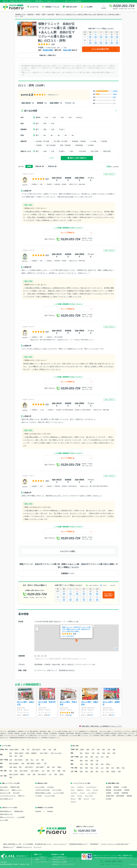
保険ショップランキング (7, 817)
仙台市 (38, 749)
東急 (80, 799)
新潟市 (20, 760)
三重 (45, 763)
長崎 (34, 774)
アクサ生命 (39, 796)
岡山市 (25, 771)
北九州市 (16, 774)
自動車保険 (79, 145)
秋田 (44, 749)
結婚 (45, 151)
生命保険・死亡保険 (42, 141)
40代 (62, 117)
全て (37, 123)
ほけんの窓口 (4, 787)
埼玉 (52, 753)
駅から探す (76, 746)
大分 (50, 774)
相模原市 (34, 753)
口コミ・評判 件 (68, 636)
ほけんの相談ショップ (6, 799)
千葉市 (45, 753)
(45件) (115, 94)
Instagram (50, 811)
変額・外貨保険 (65, 145)
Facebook (38, 811)
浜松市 (38, 763)
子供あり (62, 129)
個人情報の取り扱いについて (43, 844)
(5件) (114, 97)
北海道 (11, 749)
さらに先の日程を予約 (100, 49)
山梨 (11, 760)
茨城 (11, 756)
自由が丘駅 (67, 50)
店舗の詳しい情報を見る (48, 55)
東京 (11, 753)
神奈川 (16, 753)
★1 (73, 135)
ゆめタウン (80, 790)
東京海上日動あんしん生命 (43, 793)
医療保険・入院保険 (79, 141)
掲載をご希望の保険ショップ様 (12, 844)
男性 (45, 123)
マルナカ (73, 802)
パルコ (73, 796)
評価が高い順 (40, 166)
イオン (73, 787)
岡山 (21, 771)
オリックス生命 (40, 787)
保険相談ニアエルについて (24, 847)
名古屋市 (16, 763)
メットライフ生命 (59, 793)
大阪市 (15, 767)
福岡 (11, 774)
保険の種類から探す (114, 783)
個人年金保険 (51, 145)
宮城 (33, 749)
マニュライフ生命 (50, 796)
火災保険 (91, 145)
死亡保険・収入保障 (61, 141)
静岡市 (33, 763)
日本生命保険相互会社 (59, 857)
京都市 (42, 767)
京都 (37, 767)
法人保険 (109, 799)
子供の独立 (83, 151)
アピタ (73, 790)
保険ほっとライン (17, 790)
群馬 (21, 756)
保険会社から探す (42, 783)
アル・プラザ (89, 796)
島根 (16, 771)
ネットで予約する (68, 233)
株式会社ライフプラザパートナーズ (63, 864)
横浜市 (22, 753)
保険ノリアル (40, 859)
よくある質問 (21, 817)
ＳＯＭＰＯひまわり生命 (42, 790)
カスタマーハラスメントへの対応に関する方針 (114, 844)
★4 (52, 135)
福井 (43, 760)
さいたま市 (58, 753)
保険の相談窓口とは (6, 811)
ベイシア (82, 793)
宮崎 (56, 774)
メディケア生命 (57, 790)
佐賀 (29, 774)
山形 (50, 749)
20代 (47, 117)
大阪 (11, 767)
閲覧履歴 (104, 8)
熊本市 (44, 774)
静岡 (28, 763)
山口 (43, 771)
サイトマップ (37, 847)
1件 (70, 715)
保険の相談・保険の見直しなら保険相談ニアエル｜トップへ (102, 726)
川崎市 (27, 753)
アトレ (93, 799)
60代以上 (80, 117)
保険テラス (21, 796)
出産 (53, 151)
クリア (52, 158)
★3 (59, 135)
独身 (45, 129)
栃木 (16, 756)
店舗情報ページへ (68, 573)
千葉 (41, 753)
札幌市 (16, 749)
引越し (72, 151)
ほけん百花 (16, 793)
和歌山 (59, 767)
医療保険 (116, 787)
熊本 (39, 774)
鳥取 (11, 771)
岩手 (28, 749)
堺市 (20, 767)
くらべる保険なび (41, 857)
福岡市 (22, 774)
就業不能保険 (120, 796)
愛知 (11, 763)
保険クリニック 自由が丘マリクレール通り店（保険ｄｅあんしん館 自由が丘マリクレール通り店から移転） (76, 629)
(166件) (115, 91)
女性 (53, 123)
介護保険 (39, 145)
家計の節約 (95, 151)
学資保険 (104, 141)
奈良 (54, 767)
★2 (66, 135)
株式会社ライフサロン (59, 859)
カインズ (86, 799)
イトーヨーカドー (91, 787)
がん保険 (93, 141)
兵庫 (26, 767)
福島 (55, 749)
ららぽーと (80, 787)
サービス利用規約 (28, 844)
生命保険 (109, 787)
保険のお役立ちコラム (6, 814)
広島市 (36, 771)
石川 (37, 760)
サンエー (80, 796)
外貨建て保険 (110, 796)
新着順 (29, 166)
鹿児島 (61, 774)
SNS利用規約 (94, 844)
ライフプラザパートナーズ (8, 796)
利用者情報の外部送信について (78, 844)
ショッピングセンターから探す (82, 783)
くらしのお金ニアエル (42, 862)
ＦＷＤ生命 (50, 787)
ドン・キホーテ (92, 793)
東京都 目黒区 (48, 50)
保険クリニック (4, 790)
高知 (64, 771)
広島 (32, 771)
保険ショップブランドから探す (11, 783)
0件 (28, 715)
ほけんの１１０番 (5, 793)
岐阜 (23, 763)
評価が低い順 (52, 166)
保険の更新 (107, 151)
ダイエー (73, 799)
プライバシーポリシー (60, 844)
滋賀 (48, 767)
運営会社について (8, 847)
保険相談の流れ (19, 811)
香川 (54, 771)
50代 (70, 117)
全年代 (38, 117)
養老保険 (109, 790)
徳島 (48, 771)
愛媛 (59, 771)
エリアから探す (6, 746)
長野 (27, 760)
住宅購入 (62, 151)
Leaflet (116, 648)
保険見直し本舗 (15, 787)
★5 (45, 135)
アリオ (88, 790)
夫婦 (53, 129)
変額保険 (129, 796)
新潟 (16, 760)
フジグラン (74, 793)
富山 (32, 760)
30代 (54, 117)
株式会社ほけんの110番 (60, 862)
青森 (23, 749)
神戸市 (31, 767)
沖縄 (11, 777)
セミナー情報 (4, 820)
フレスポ (95, 790)
